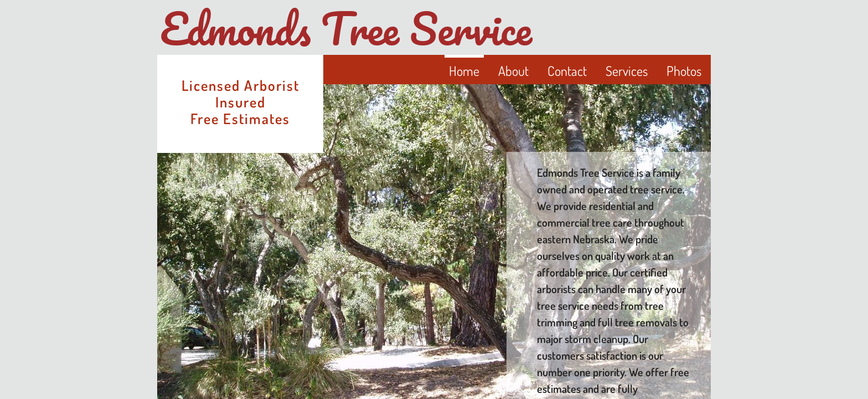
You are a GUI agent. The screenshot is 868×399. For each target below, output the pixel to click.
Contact (567, 71)
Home (464, 71)
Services (627, 71)
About (513, 71)
